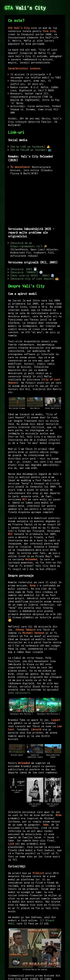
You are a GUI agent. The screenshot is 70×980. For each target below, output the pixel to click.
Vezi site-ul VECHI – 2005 (30, 276)
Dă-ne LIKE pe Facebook (28, 147)
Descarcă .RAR (21, 269)
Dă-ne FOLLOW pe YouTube (28, 150)
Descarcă (32, 279)
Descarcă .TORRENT (24, 272)
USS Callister (19, 693)
